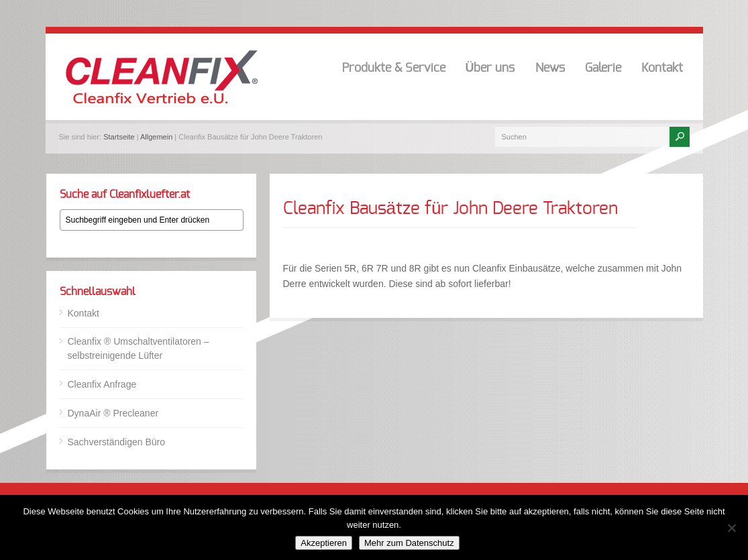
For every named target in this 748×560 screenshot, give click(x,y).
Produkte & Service (394, 68)
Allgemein (156, 137)
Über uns (490, 68)
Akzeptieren (324, 543)
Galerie (603, 68)
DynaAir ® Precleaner (113, 413)
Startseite (119, 137)
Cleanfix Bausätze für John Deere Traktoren (451, 209)
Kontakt (662, 68)
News (550, 68)
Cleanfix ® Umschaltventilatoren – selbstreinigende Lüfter (139, 348)
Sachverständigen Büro (117, 442)
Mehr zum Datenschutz (409, 543)
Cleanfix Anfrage (102, 384)
